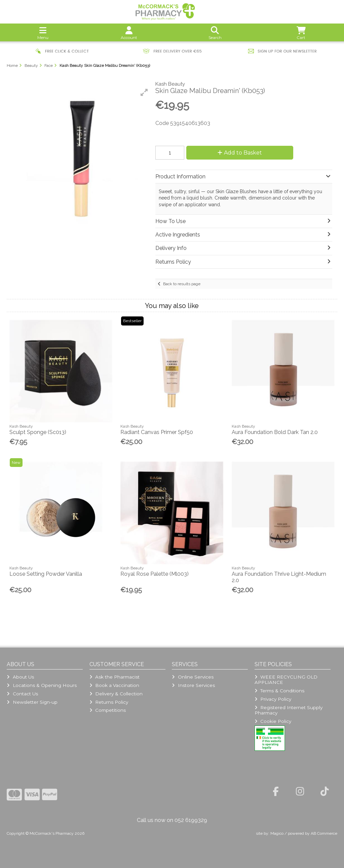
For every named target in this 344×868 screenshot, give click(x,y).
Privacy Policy (273, 699)
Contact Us (22, 694)
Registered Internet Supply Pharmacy (289, 710)
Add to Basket (239, 153)
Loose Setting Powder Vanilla (46, 574)
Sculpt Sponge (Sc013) (38, 432)
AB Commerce (324, 833)
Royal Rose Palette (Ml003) (155, 574)
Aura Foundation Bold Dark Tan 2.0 (275, 432)
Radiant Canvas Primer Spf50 (157, 432)
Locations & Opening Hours (42, 685)
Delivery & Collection (116, 694)
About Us (20, 677)
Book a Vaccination (114, 685)
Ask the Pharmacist (114, 677)
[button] (144, 92)
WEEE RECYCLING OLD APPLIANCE (286, 680)
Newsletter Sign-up (32, 702)
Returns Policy (109, 702)
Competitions (108, 710)
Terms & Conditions (279, 691)
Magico (277, 833)
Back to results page (182, 284)
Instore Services (193, 685)
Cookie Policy (273, 721)
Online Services (193, 677)
